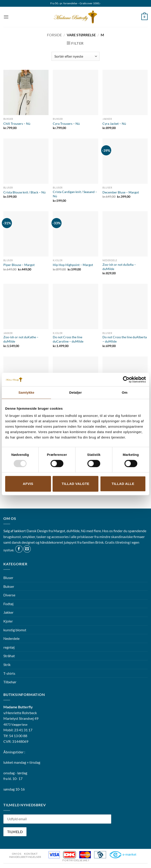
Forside (54, 35)
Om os (17, 854)
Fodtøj (8, 604)
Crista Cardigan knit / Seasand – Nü (75, 194)
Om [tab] (125, 392)
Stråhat (9, 656)
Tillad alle (123, 484)
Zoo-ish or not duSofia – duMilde (119, 267)
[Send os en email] (27, 549)
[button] (6, 17)
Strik (7, 665)
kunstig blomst (15, 630)
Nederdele (11, 638)
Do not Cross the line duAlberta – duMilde (125, 339)
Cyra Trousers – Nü (66, 124)
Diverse (9, 595)
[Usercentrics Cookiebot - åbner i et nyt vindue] (126, 379)
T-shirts (9, 673)
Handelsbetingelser (25, 857)
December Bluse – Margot (121, 192)
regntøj (9, 647)
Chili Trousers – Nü (17, 124)
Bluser (8, 578)
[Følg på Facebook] (19, 549)
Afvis (28, 484)
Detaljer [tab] (75, 392)
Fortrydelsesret (76, 860)
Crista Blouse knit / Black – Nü (24, 192)
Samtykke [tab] (26, 392)
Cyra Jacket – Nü (114, 124)
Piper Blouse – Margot (19, 265)
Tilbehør (10, 682)
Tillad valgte (75, 484)
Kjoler (8, 621)
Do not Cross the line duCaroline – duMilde (68, 339)
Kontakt (31, 854)
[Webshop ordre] (75, 56)
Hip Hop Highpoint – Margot (73, 265)
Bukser (9, 586)
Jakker (8, 612)
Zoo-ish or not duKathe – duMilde (21, 339)
